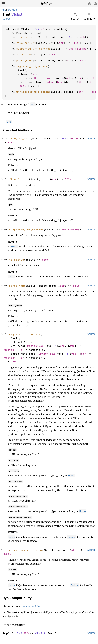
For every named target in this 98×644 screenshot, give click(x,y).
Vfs (43, 29)
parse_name (24, 60)
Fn (62, 78)
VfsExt (46, 4)
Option (39, 78)
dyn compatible (30, 606)
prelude (12, 10)
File (75, 43)
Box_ (49, 78)
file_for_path (27, 37)
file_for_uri (26, 43)
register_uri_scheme (32, 66)
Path (82, 37)
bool (52, 54)
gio (4, 10)
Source (7, 19)
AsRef (73, 37)
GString (81, 49)
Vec (71, 49)
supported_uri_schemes (33, 49)
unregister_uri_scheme (33, 92)
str (61, 43)
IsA (37, 29)
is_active (24, 54)
